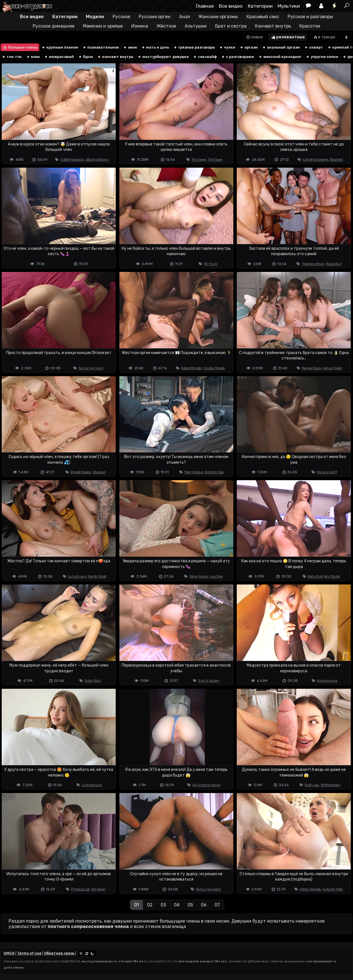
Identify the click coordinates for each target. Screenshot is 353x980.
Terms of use (29, 953)
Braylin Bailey (81, 472)
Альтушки (196, 26)
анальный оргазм (281, 47)
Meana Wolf (327, 472)
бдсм (86, 57)
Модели (95, 17)
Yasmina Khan (313, 264)
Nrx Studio (332, 576)
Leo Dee (217, 576)
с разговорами (238, 57)
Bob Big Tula (214, 472)
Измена (140, 26)
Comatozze (92, 785)
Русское (121, 17)
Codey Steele (214, 368)
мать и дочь (155, 47)
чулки (227, 47)
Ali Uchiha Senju (206, 785)
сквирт (314, 47)
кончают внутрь (115, 57)
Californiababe (72, 160)
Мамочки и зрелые (103, 26)
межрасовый (59, 57)
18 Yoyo (211, 264)
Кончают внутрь (273, 26)
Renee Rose (311, 368)
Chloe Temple (310, 889)
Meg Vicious (194, 472)
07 (217, 905)
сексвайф (205, 57)
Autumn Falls (333, 889)
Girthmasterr (331, 785)
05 (190, 905)
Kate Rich (93, 681)
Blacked (336, 160)
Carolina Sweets (316, 160)
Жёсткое (166, 26)
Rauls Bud (334, 264)
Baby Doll (315, 576)
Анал (185, 17)
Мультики (289, 6)
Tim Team (215, 160)
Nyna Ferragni (91, 368)
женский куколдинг (280, 57)
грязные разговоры (194, 47)
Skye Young (199, 576)
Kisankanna (327, 681)
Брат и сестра (231, 26)
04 (177, 905)
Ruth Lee (312, 785)
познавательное (101, 47)
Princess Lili (80, 889)
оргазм (249, 47)
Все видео (231, 6)
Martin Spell (97, 576)
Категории (260, 6)
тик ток (12, 57)
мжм (33, 57)
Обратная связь (59, 953)
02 (150, 905)
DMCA (9, 953)
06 (204, 905)
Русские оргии (155, 17)
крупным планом (60, 47)
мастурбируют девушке (163, 57)
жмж (130, 47)
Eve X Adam (209, 681)
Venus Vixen (332, 368)
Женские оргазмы (218, 17)
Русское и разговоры (310, 17)
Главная (205, 6)
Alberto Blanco (97, 160)
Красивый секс (263, 17)
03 (163, 905)
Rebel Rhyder (192, 368)
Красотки (310, 26)
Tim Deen (199, 160)
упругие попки (322, 57)
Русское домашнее (53, 26)
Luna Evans (77, 576)
